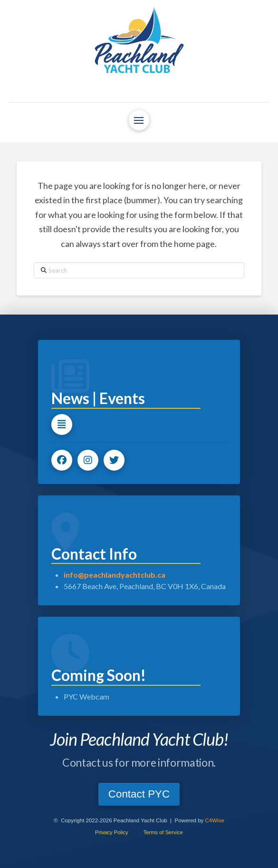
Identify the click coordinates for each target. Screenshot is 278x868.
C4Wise (215, 820)
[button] (139, 120)
